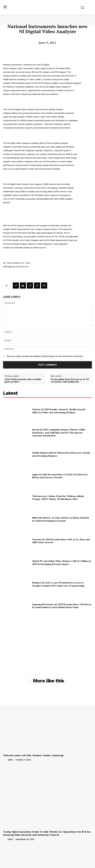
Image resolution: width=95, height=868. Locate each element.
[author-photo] (5, 760)
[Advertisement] (47, 639)
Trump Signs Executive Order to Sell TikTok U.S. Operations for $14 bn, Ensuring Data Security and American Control (47, 833)
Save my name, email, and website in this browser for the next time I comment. (45, 356)
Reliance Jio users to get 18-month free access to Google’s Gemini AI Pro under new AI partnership (58, 584)
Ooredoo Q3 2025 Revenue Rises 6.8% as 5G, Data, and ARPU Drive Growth (61, 541)
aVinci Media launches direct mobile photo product (23, 381)
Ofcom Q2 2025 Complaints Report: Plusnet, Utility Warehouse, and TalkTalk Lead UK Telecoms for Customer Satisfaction (59, 433)
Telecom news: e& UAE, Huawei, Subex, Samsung (33, 755)
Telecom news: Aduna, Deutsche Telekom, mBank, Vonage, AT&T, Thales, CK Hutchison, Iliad (58, 498)
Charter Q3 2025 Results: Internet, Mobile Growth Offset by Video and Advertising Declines (59, 411)
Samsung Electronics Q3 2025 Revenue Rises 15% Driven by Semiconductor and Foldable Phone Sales (62, 606)
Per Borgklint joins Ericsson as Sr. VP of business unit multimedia (70, 381)
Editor (10, 760)
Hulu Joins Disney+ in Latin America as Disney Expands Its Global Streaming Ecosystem (61, 519)
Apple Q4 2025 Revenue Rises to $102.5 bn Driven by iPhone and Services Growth (60, 476)
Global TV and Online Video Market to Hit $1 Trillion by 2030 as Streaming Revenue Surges (62, 563)
